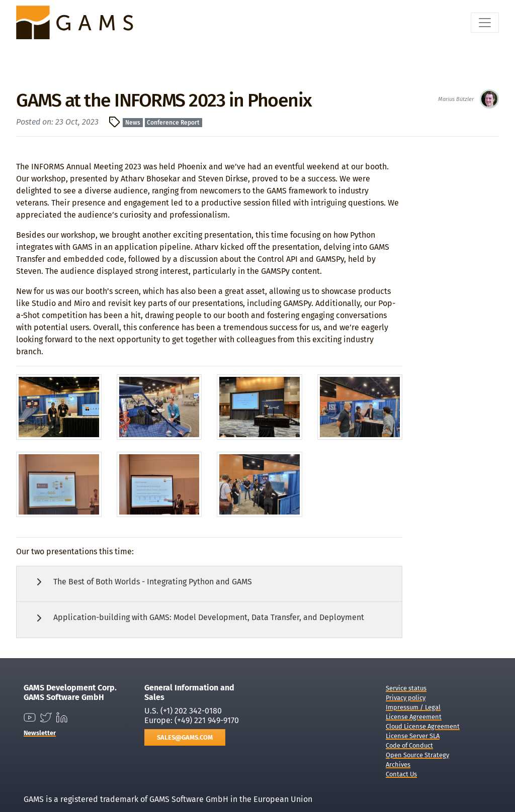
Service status (406, 688)
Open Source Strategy (417, 755)
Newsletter (40, 733)
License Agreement (414, 717)
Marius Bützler (456, 99)
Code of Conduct (409, 745)
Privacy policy (406, 698)
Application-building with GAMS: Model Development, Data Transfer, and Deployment (199, 618)
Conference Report (173, 123)
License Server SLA (413, 736)
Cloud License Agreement (423, 726)
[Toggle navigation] (485, 23)
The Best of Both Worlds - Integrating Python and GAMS (143, 582)
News (133, 123)
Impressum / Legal (413, 707)
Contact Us (401, 774)
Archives (398, 765)
